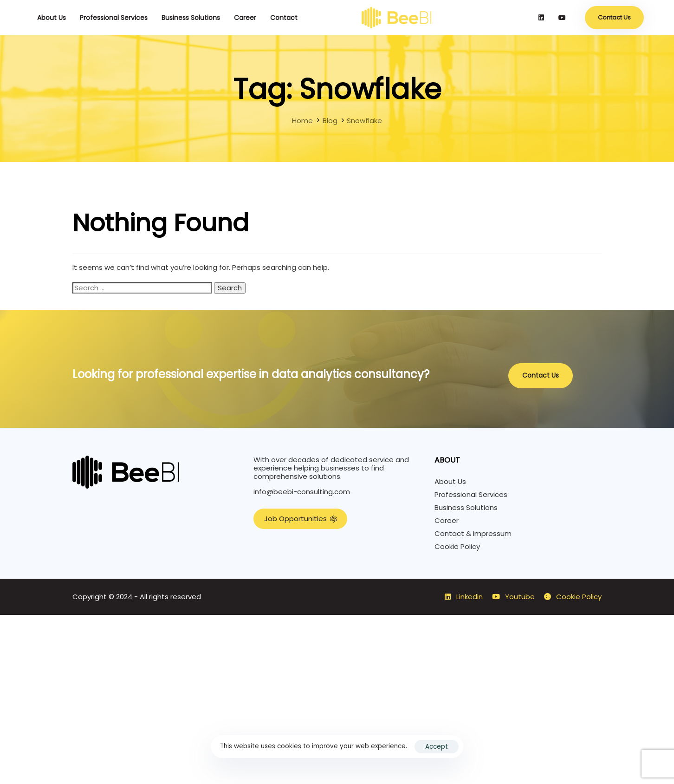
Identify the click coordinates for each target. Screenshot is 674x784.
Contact (284, 18)
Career (245, 18)
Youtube (513, 597)
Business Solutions (191, 18)
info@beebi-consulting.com (302, 492)
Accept (437, 747)
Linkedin (463, 597)
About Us (52, 18)
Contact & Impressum (473, 534)
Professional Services (114, 18)
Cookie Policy (457, 547)
